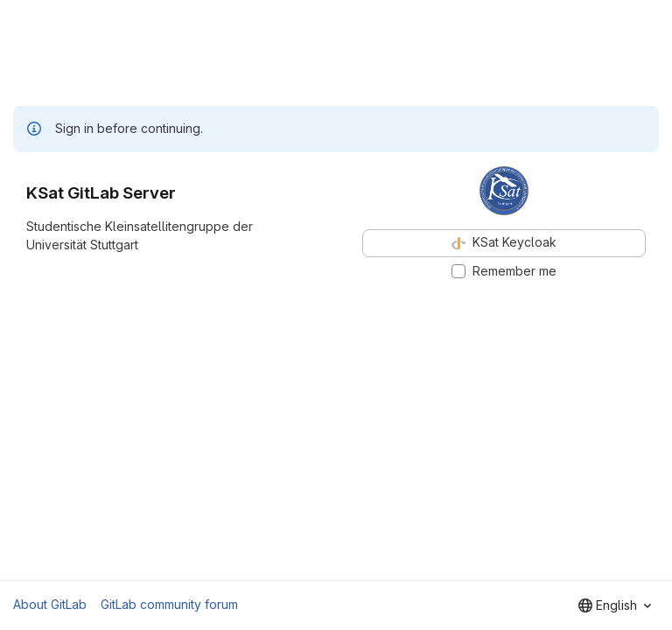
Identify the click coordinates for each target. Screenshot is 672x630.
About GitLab (50, 604)
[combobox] (615, 605)
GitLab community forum (169, 604)
